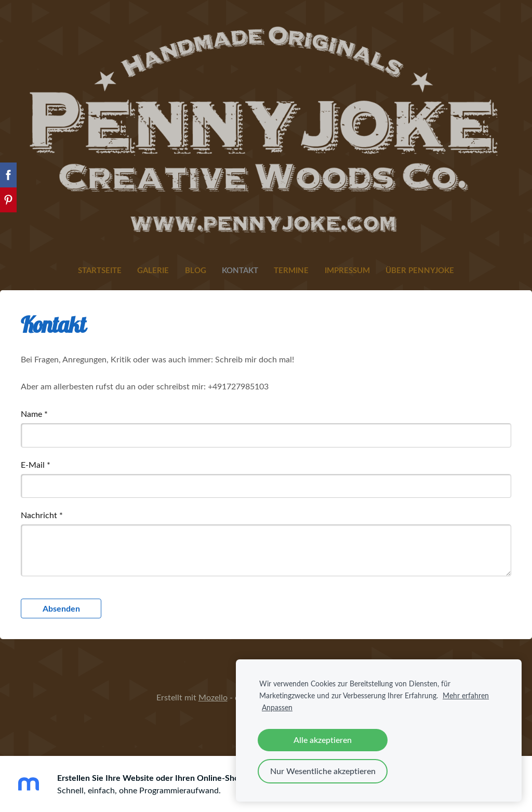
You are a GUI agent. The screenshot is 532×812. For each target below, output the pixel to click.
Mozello (213, 697)
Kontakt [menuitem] (240, 270)
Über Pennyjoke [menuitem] (420, 270)
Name (34, 414)
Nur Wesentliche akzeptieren (323, 771)
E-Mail (36, 465)
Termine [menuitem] (291, 270)
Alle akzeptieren (323, 740)
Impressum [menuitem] (347, 270)
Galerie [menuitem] (153, 270)
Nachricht (42, 515)
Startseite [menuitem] (100, 270)
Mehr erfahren (466, 695)
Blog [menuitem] (196, 270)
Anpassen (277, 707)
